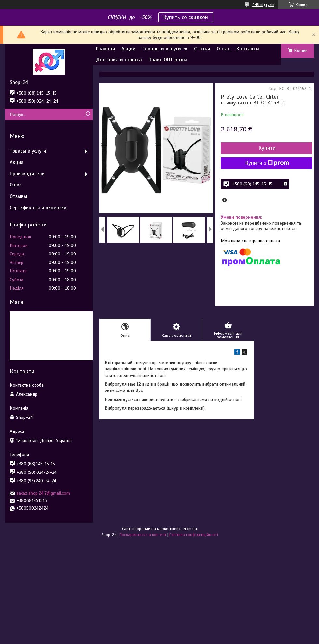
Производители (27, 174)
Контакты (248, 49)
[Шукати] (87, 114)
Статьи (202, 49)
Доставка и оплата (119, 60)
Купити (267, 148)
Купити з (267, 163)
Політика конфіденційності (194, 535)
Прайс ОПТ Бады (168, 60)
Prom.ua (190, 529)
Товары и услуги (162, 49)
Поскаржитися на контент (143, 535)
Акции (129, 49)
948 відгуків (263, 5)
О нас (223, 49)
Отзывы (19, 196)
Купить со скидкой (186, 17)
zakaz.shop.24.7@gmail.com (43, 493)
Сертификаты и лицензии (38, 208)
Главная (105, 49)
